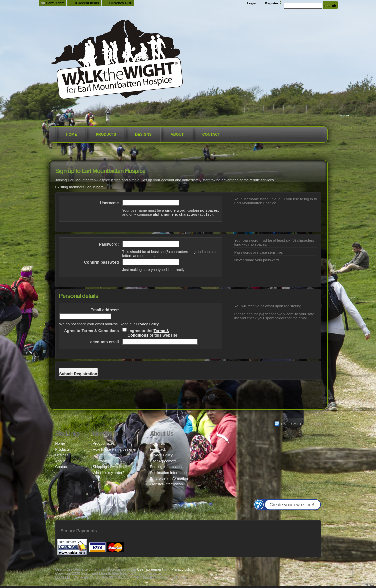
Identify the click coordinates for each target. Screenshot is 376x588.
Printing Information (166, 467)
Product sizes (104, 443)
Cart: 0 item (55, 3)
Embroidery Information (169, 478)
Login (252, 3)
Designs (143, 134)
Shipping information (109, 467)
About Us (157, 443)
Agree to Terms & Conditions (91, 331)
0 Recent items (87, 3)
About (177, 134)
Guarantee (101, 461)
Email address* (105, 310)
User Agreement (163, 461)
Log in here (94, 187)
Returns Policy (104, 455)
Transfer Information (166, 484)
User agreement (150, 569)
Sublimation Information (169, 473)
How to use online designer (115, 449)
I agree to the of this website (152, 333)
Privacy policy (182, 569)
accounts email (105, 342)
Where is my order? (109, 473)
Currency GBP (121, 3)
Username (109, 203)
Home (72, 134)
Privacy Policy (147, 324)
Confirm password (101, 262)
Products (106, 134)
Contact (211, 134)
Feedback (158, 449)
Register (272, 3)
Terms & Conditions (149, 333)
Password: (109, 244)
